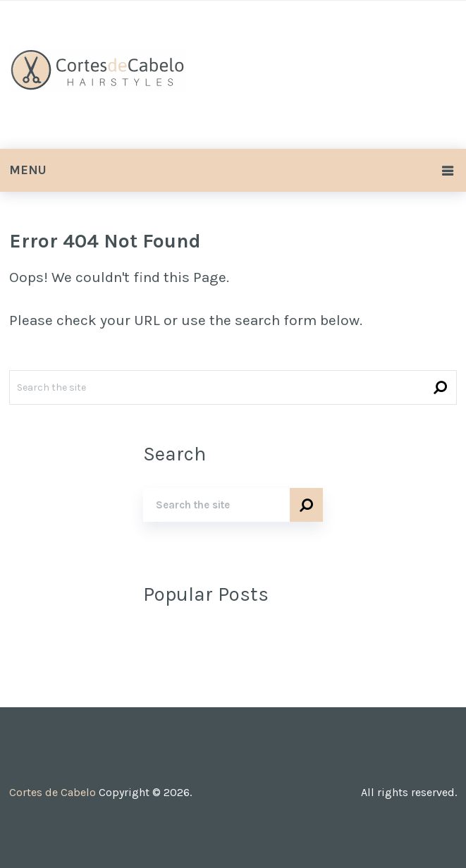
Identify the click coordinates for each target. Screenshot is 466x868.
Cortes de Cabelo (53, 792)
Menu (28, 170)
